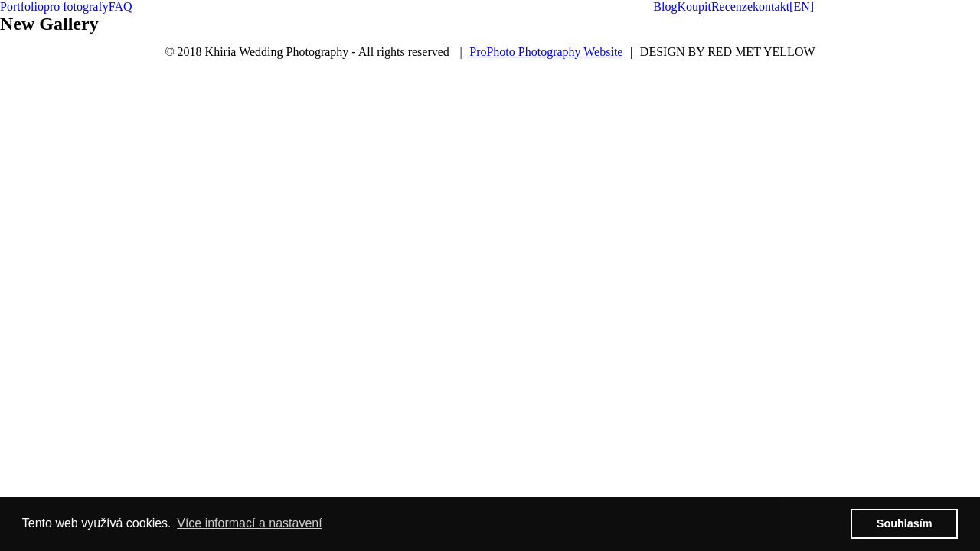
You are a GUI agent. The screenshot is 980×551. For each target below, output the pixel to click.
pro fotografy (76, 7)
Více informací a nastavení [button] (249, 523)
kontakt (771, 7)
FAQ (121, 7)
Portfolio (22, 7)
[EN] (802, 7)
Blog (665, 7)
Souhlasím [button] (905, 523)
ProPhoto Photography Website (546, 52)
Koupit (694, 7)
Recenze (732, 7)
